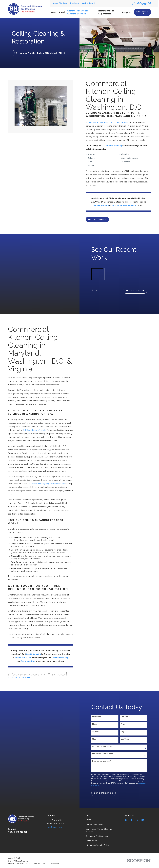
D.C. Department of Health (31, 430)
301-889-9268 (142, 3)
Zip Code (125, 743)
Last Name (125, 721)
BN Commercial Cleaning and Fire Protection (111, 122)
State (94, 743)
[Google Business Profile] (126, 820)
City (123, 735)
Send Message (103, 797)
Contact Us (142, 12)
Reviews (74, 3)
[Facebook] (132, 820)
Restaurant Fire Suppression (98, 836)
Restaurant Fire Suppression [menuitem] (106, 12)
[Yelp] (137, 820)
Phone (95, 728)
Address (96, 735)
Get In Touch (89, 3)
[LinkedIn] (143, 820)
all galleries (135, 294)
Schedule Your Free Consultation (38, 53)
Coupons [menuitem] (127, 12)
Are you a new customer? (103, 750)
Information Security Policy (97, 845)
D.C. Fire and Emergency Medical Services (43, 484)
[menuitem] (11, 864)
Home (88, 820)
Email (123, 728)
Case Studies (60, 3)
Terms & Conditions (94, 825)
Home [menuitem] (53, 12)
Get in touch (101, 219)
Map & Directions (54, 827)
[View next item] (97, 294)
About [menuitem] (62, 12)
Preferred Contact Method (103, 758)
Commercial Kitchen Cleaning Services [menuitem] (78, 12)
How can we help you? (102, 765)
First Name (97, 721)
